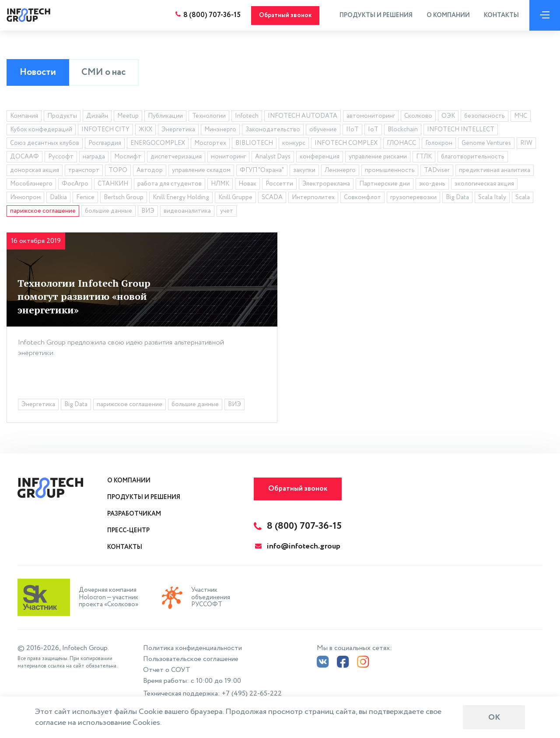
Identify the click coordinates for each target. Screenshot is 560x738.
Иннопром (25, 197)
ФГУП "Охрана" (262, 170)
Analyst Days (273, 157)
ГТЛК (424, 157)
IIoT (352, 130)
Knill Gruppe (235, 197)
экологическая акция (484, 184)
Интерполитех (313, 197)
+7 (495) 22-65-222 (252, 694)
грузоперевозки (413, 197)
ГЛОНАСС (401, 143)
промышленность (390, 170)
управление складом (201, 170)
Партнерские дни (385, 184)
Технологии (209, 116)
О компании (448, 15)
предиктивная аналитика (495, 170)
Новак (247, 184)
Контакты (501, 15)
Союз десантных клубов (45, 143)
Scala (523, 197)
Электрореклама (326, 184)
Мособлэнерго (31, 184)
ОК (494, 717)
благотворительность (473, 157)
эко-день (432, 184)
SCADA (272, 197)
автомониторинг (371, 116)
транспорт (84, 170)
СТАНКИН (113, 184)
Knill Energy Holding (181, 197)
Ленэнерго (340, 170)
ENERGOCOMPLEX (158, 143)
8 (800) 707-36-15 (212, 15)
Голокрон (439, 143)
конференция (320, 157)
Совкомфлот (362, 197)
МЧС (521, 116)
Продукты (62, 116)
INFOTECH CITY (105, 130)
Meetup (128, 116)
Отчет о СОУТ (167, 670)
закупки (304, 170)
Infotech (247, 116)
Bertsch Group (124, 197)
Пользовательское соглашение (191, 659)
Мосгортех (210, 143)
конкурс (294, 143)
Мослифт (128, 157)
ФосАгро (75, 184)
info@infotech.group (298, 546)
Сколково (418, 116)
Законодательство (273, 130)
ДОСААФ (24, 157)
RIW (526, 143)
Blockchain (403, 130)
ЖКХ (145, 130)
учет (227, 211)
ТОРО (118, 170)
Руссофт (61, 157)
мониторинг (228, 157)
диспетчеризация (176, 157)
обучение (323, 130)
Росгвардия (105, 143)
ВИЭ (148, 211)
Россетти (279, 184)
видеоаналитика (187, 211)
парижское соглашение (43, 211)
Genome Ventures (486, 143)
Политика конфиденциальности (192, 648)
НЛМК (220, 184)
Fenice (85, 197)
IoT (373, 130)
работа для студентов (170, 184)
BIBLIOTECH (254, 143)
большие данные (108, 211)
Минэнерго (220, 130)
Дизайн (97, 116)
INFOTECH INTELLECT (461, 130)
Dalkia (58, 197)
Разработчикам (134, 514)
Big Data (457, 197)
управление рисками (378, 157)
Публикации (165, 116)
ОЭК (448, 116)
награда (94, 157)
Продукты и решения (376, 15)
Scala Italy (492, 197)
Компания (24, 116)
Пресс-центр (128, 531)
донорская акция (35, 170)
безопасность (485, 116)
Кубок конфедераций (41, 130)
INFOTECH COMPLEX (346, 143)
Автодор (150, 170)
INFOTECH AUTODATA (303, 116)
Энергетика (178, 130)
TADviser (437, 170)
